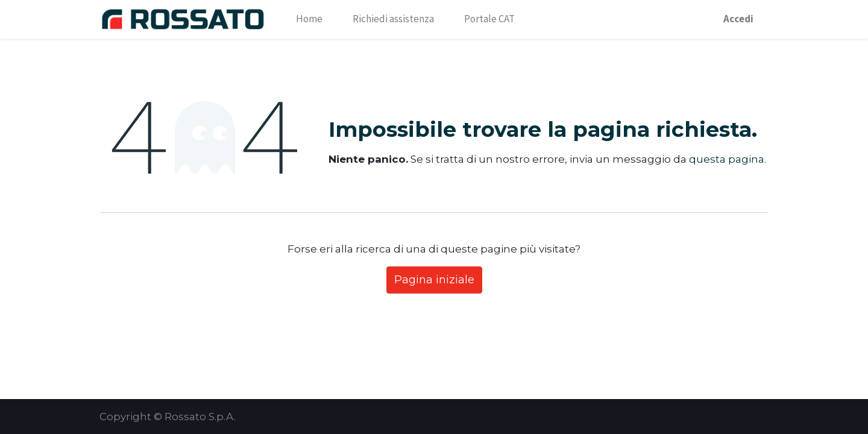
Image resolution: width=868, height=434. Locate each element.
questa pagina (727, 159)
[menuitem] (309, 19)
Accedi (738, 19)
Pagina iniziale (434, 280)
